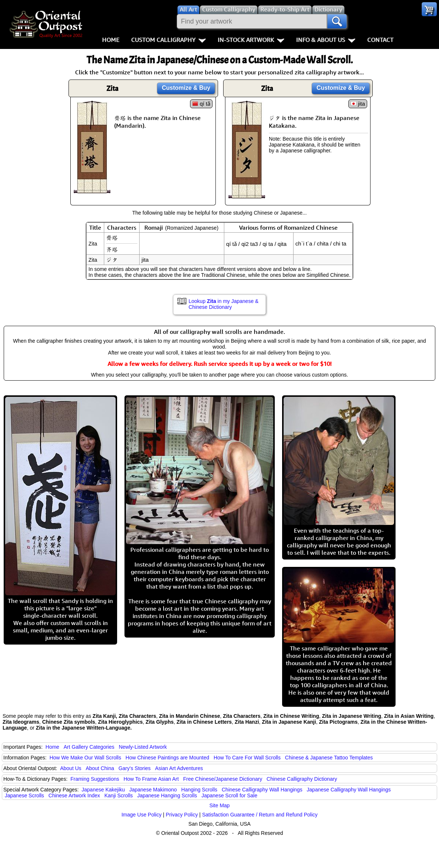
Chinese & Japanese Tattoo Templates (329, 758)
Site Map (219, 805)
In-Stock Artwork (251, 40)
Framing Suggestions (95, 779)
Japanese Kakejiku (103, 790)
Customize (186, 88)
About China (100, 768)
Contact (380, 40)
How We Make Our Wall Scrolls (85, 758)
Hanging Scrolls (199, 790)
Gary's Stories (135, 768)
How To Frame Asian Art (151, 779)
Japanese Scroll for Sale (229, 795)
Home (111, 40)
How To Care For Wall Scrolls (247, 758)
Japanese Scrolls (24, 795)
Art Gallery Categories (89, 747)
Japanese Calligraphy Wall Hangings (349, 790)
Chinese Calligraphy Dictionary (302, 779)
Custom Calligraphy (168, 40)
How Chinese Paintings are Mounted (167, 758)
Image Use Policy (142, 815)
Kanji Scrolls (118, 795)
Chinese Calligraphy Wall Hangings (262, 790)
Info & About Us (326, 40)
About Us (71, 768)
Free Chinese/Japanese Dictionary (223, 779)
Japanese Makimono (153, 790)
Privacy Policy (182, 815)
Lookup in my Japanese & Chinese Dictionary (224, 304)
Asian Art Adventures (179, 768)
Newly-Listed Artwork (143, 747)
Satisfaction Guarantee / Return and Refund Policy (260, 815)
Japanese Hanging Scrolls (167, 795)
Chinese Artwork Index (74, 795)
